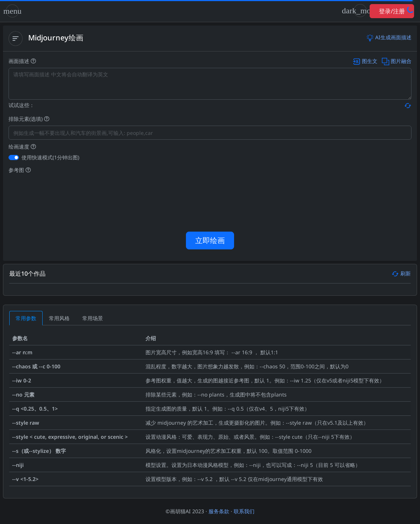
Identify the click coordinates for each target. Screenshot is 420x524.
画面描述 (210, 61)
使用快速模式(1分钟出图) (50, 157)
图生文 (365, 61)
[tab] (26, 318)
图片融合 (396, 61)
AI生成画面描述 (389, 37)
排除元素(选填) (29, 119)
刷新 (401, 273)
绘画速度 (22, 147)
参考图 (20, 170)
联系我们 (244, 511)
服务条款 (219, 511)
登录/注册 (392, 11)
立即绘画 (210, 240)
